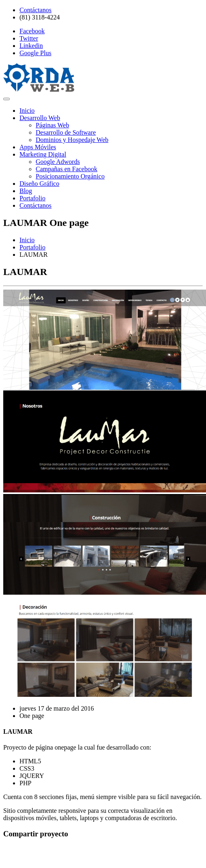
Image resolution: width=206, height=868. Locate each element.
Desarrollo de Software (66, 132)
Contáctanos (35, 10)
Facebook (32, 31)
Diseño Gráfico (39, 184)
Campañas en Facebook (67, 169)
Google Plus (35, 53)
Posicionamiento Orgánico (70, 176)
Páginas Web (52, 125)
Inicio (27, 111)
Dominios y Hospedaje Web (72, 140)
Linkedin (31, 46)
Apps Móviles (38, 147)
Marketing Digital (43, 154)
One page (32, 716)
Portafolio (32, 198)
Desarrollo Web (40, 118)
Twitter (29, 38)
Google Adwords (58, 162)
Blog (26, 191)
